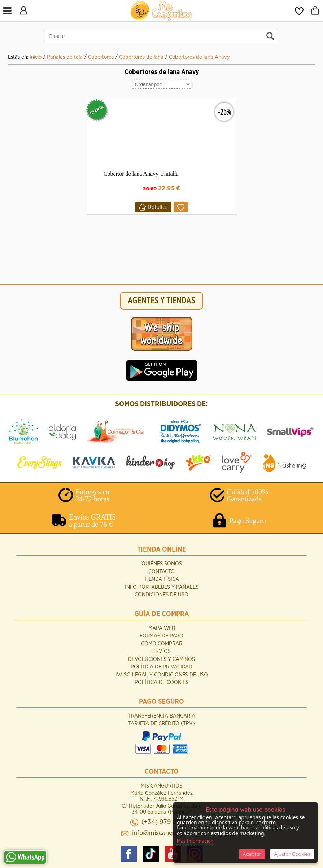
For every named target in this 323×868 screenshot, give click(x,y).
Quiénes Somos (162, 564)
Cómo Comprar (162, 644)
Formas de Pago (161, 636)
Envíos (161, 651)
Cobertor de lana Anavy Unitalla (141, 174)
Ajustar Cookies (292, 854)
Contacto (161, 572)
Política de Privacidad (161, 667)
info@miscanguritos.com (168, 833)
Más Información (195, 841)
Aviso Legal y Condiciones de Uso (162, 675)
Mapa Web (162, 628)
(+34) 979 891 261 (168, 822)
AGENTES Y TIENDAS (161, 301)
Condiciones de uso (161, 595)
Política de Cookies (161, 682)
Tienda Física (162, 579)
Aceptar (252, 854)
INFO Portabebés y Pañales (162, 587)
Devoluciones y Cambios (161, 659)
